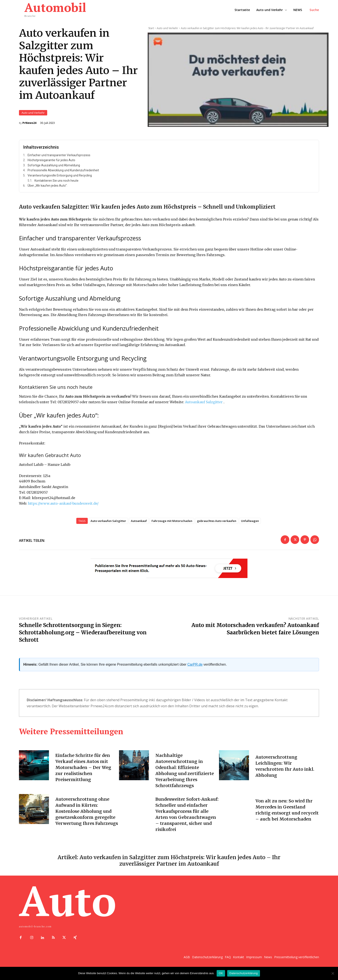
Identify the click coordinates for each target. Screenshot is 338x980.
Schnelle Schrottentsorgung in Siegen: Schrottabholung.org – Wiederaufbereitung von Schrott (83, 637)
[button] (314, 10)
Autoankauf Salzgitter (204, 406)
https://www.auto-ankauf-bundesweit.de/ (63, 508)
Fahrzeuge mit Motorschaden (172, 525)
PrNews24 (29, 125)
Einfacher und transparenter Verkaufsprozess (59, 160)
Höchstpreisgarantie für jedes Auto (51, 165)
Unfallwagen (250, 525)
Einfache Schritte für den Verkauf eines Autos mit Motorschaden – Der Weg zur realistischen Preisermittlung (83, 772)
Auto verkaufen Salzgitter (108, 525)
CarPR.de (195, 669)
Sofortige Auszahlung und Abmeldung (54, 170)
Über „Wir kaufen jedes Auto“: (47, 190)
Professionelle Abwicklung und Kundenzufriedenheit (63, 175)
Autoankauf (139, 525)
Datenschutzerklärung (243, 973)
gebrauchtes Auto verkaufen (217, 525)
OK (221, 973)
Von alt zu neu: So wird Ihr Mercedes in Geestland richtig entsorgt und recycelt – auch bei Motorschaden (284, 816)
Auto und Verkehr (33, 115)
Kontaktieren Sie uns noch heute (56, 185)
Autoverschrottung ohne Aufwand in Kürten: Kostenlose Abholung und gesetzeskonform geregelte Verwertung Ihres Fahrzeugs (87, 816)
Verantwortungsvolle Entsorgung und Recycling (60, 180)
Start (151, 28)
